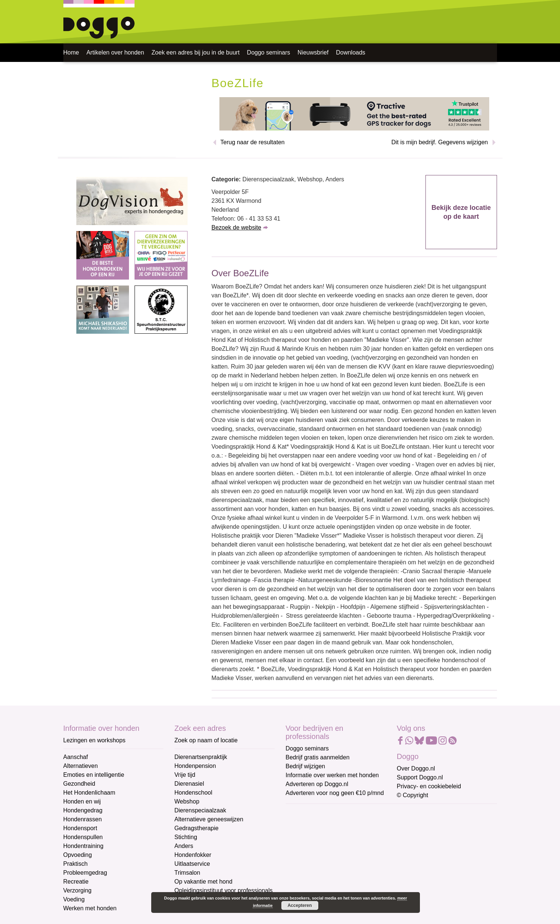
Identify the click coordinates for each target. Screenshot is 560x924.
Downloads (350, 52)
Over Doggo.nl (416, 768)
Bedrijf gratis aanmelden (318, 757)
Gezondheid (79, 784)
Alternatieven (81, 766)
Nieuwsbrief (313, 52)
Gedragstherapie (197, 828)
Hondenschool (193, 793)
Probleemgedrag (85, 873)
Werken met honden (90, 908)
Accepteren (300, 905)
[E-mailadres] (339, 824)
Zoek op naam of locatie (206, 740)
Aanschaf (76, 757)
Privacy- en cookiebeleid (429, 786)
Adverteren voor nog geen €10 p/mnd (335, 793)
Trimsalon (188, 873)
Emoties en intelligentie (94, 775)
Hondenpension (195, 766)
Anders (184, 846)
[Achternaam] (339, 873)
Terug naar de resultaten (253, 142)
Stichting (186, 837)
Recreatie (76, 882)
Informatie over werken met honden (332, 775)
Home (71, 52)
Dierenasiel (189, 784)
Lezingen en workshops (95, 740)
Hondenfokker (193, 855)
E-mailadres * (304, 813)
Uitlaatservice (192, 864)
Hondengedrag (83, 810)
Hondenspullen (83, 837)
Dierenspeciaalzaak (201, 810)
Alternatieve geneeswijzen (209, 819)
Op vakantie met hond (204, 882)
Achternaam (302, 862)
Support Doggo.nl (420, 777)
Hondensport (80, 828)
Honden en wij (82, 801)
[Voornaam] (339, 849)
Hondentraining (84, 846)
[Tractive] (354, 113)
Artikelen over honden (115, 52)
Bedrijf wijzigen (306, 766)
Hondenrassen (83, 819)
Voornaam (300, 837)
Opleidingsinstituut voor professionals (224, 890)
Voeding (74, 899)
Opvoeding (78, 855)
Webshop (187, 801)
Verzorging (78, 890)
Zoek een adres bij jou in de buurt (195, 52)
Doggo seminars (269, 52)
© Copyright (413, 795)
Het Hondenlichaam (90, 793)
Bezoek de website (236, 227)
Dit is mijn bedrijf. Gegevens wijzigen (440, 142)
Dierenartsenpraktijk (201, 757)
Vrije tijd (185, 775)
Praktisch (76, 864)
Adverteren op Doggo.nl (317, 784)
